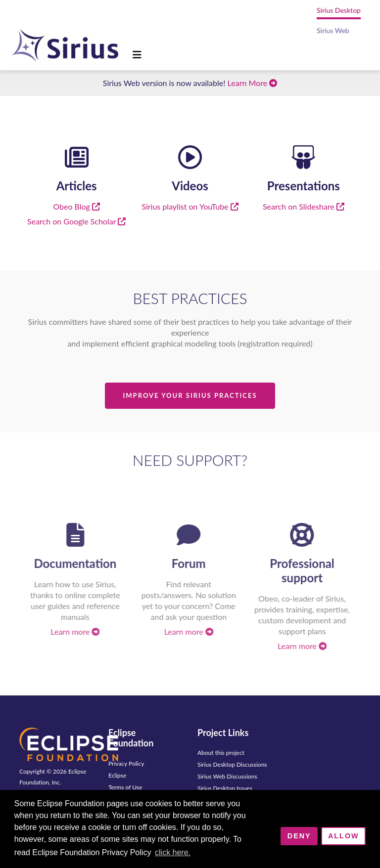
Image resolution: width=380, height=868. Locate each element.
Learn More (253, 83)
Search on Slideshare (304, 206)
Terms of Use (125, 787)
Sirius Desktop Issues (225, 788)
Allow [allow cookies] (344, 836)
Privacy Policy (126, 763)
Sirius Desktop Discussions (232, 764)
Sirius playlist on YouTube (190, 206)
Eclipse (117, 775)
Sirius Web (333, 30)
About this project (221, 753)
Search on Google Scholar (76, 221)
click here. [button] (173, 852)
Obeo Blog (76, 206)
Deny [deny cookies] (299, 836)
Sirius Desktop (339, 10)
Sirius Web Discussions (227, 776)
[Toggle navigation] (137, 55)
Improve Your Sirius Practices (190, 395)
